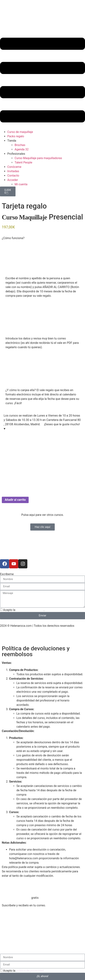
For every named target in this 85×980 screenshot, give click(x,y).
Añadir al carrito (15, 500)
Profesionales (16, 154)
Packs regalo (16, 136)
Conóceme (14, 167)
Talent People (23, 162)
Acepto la (23, 970)
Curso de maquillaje (20, 132)
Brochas (20, 145)
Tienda (12, 141)
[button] (42, 81)
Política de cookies (42, 637)
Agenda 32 (22, 149)
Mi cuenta (21, 184)
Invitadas (13, 171)
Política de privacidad (14, 637)
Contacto (13, 176)
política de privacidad (30, 610)
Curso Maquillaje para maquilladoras (38, 158)
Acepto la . (24, 610)
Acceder (13, 180)
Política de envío (67, 637)
